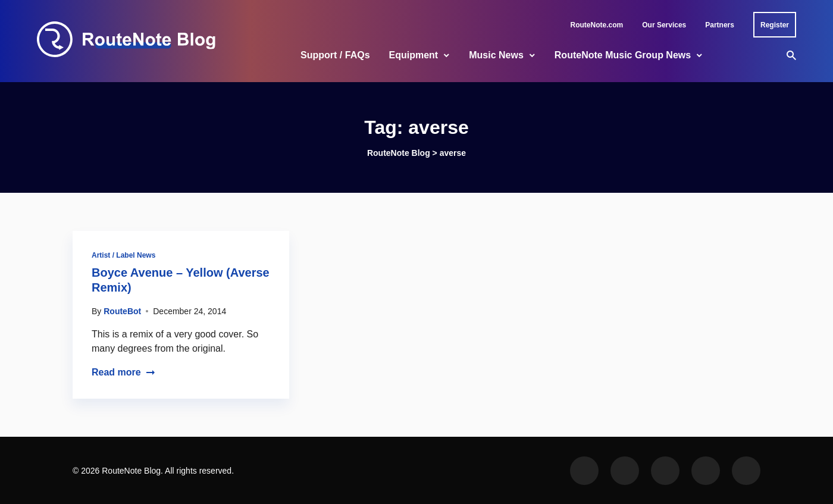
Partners (720, 25)
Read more (123, 372)
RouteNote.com (597, 25)
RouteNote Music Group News (623, 55)
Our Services (664, 25)
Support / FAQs (335, 55)
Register (775, 25)
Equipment (414, 55)
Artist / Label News (123, 255)
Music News (496, 55)
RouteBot (122, 311)
